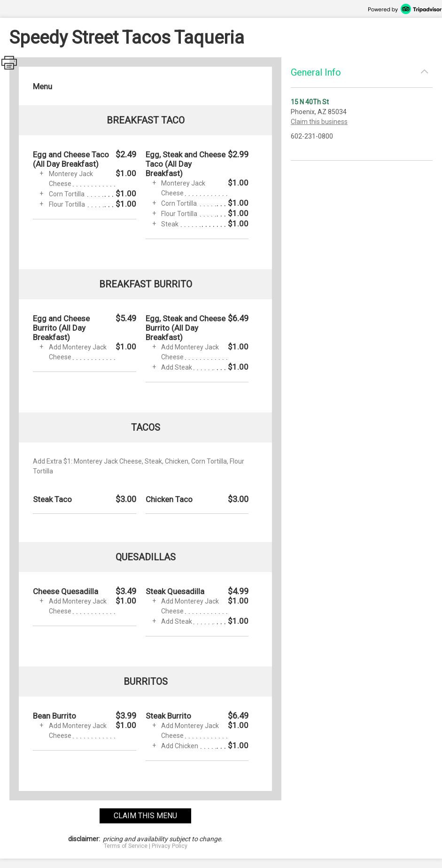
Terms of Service (126, 846)
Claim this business (319, 122)
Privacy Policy (170, 846)
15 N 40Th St (310, 102)
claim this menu (145, 816)
